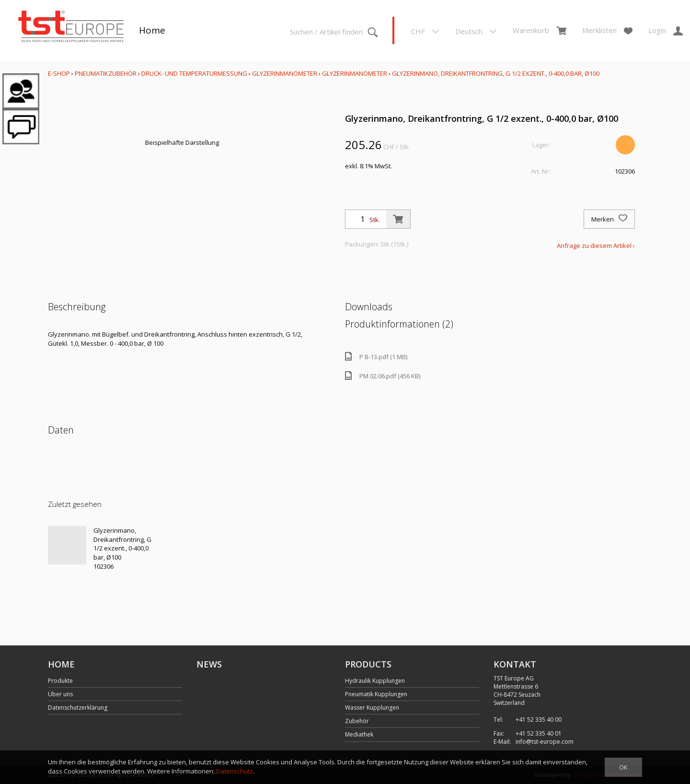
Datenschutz (235, 771)
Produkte (60, 681)
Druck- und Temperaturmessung (194, 73)
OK (623, 767)
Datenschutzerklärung (78, 708)
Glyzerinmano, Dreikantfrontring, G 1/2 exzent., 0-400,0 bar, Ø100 (496, 73)
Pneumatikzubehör (106, 73)
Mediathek (359, 734)
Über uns (60, 694)
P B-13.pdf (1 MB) (376, 357)
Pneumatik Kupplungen (376, 694)
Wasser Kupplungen (372, 708)
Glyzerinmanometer (285, 73)
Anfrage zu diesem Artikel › (596, 246)
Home (152, 30)
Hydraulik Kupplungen (375, 681)
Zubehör (357, 721)
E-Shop (59, 73)
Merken (609, 219)
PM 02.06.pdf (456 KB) (383, 376)
